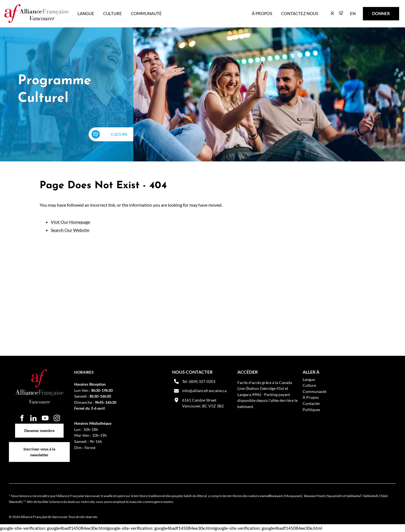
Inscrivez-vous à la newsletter (39, 445)
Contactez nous (300, 13)
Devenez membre (39, 427)
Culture (113, 13)
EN (349, 11)
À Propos (262, 13)
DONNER (372, 11)
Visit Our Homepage (70, 222)
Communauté (146, 13)
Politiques (311, 410)
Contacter (311, 403)
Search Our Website (70, 230)
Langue (86, 13)
